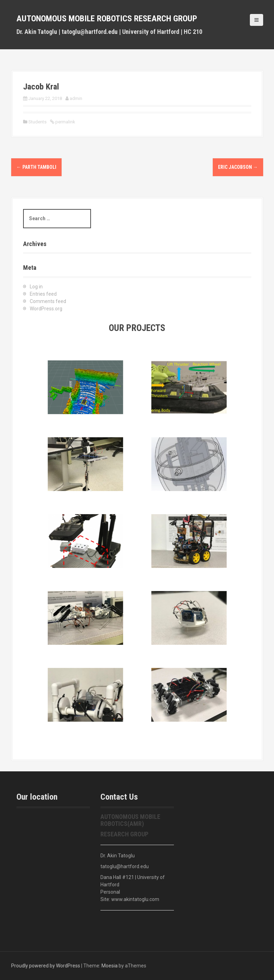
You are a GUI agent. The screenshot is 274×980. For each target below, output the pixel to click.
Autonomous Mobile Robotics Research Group (107, 19)
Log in (36, 287)
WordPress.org (46, 309)
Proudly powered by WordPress (46, 966)
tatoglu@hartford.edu (125, 866)
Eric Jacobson (238, 167)
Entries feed (43, 294)
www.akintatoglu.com (135, 899)
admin (76, 98)
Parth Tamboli (36, 167)
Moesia (110, 966)
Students (37, 122)
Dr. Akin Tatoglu (118, 856)
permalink (65, 122)
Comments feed (48, 301)
